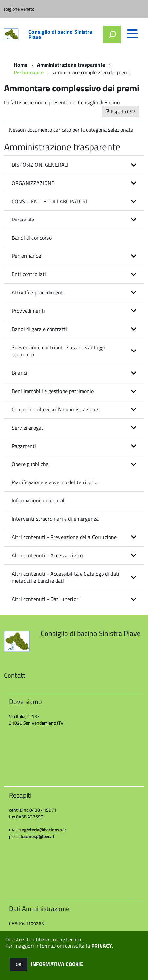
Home (21, 65)
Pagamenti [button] (24, 446)
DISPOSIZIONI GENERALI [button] (40, 165)
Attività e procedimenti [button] (38, 292)
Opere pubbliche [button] (30, 464)
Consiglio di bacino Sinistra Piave (60, 34)
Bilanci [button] (19, 373)
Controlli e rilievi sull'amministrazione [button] (55, 409)
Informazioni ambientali (39, 500)
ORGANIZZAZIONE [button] (33, 183)
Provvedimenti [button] (28, 311)
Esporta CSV (120, 112)
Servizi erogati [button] (28, 428)
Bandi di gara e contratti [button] (39, 329)
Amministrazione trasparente (71, 65)
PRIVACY (102, 946)
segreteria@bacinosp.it (43, 830)
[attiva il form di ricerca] (112, 35)
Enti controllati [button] (29, 274)
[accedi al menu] (132, 34)
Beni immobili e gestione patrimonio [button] (53, 391)
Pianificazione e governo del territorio (55, 482)
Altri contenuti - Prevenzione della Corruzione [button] (64, 537)
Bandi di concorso (32, 238)
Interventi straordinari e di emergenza (55, 519)
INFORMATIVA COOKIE (57, 964)
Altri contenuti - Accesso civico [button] (47, 555)
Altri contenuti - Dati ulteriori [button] (46, 599)
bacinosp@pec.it (37, 836)
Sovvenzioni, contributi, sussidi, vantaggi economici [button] (58, 351)
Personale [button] (23, 220)
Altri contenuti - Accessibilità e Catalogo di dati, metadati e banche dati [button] (66, 577)
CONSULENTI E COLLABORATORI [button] (49, 201)
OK (18, 964)
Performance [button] (26, 256)
